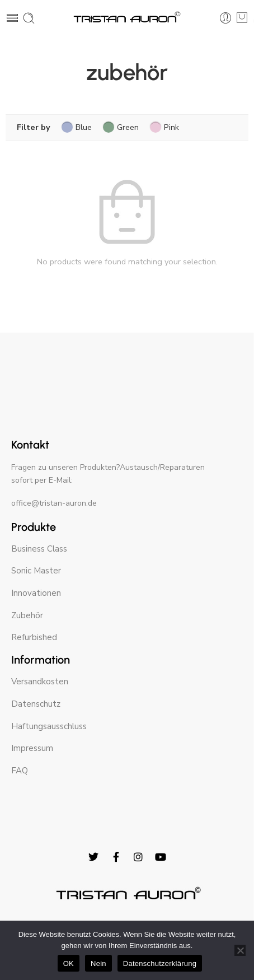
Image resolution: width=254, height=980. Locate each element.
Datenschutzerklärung (160, 963)
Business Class (39, 549)
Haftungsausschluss (49, 726)
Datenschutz (36, 704)
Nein (98, 963)
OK (69, 963)
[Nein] (240, 950)
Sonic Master (36, 571)
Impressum (32, 748)
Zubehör (27, 615)
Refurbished (34, 637)
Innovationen (36, 593)
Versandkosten (40, 682)
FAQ (20, 771)
